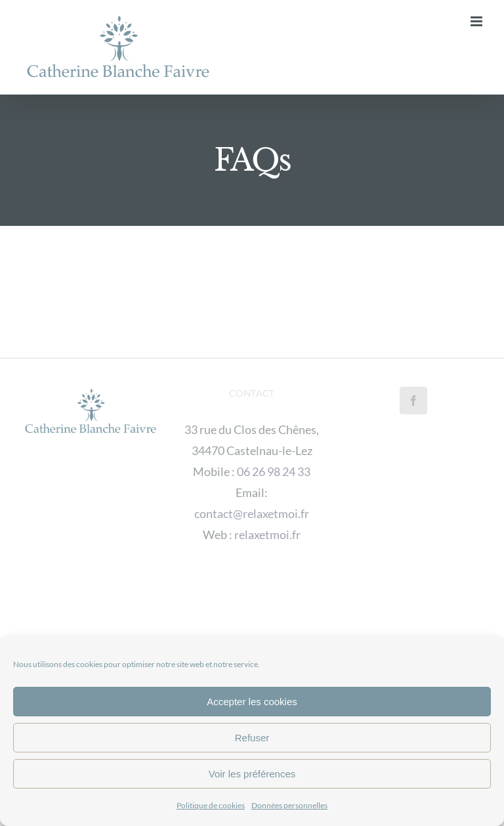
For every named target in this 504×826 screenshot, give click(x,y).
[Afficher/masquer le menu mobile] (477, 21)
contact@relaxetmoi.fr (252, 513)
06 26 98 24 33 (274, 471)
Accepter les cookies (252, 702)
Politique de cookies (211, 805)
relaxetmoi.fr (267, 534)
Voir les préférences (252, 774)
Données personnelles (289, 805)
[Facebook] (413, 401)
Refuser (252, 738)
